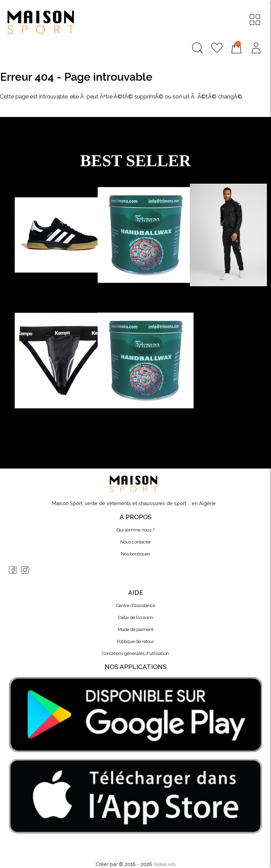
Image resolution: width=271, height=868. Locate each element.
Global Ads (165, 864)
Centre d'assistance (136, 606)
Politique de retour (135, 641)
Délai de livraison (136, 617)
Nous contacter (136, 542)
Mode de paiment (136, 629)
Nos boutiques (135, 554)
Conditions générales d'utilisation (135, 653)
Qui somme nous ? (136, 530)
